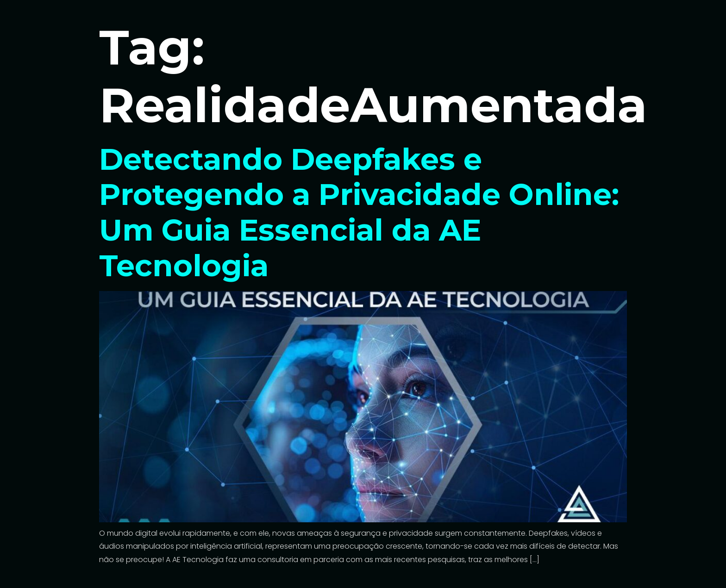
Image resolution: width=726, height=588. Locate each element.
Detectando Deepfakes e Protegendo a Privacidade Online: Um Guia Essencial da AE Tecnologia (359, 212)
